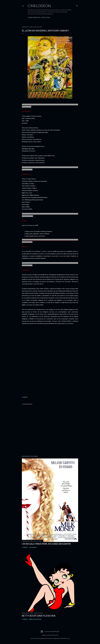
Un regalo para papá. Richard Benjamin (46, 544)
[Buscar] (77, 5)
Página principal (34, 17)
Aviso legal (46, 17)
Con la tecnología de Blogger (50, 631)
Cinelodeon (39, 6)
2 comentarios (33, 547)
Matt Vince (55, 635)
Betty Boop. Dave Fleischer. (39, 616)
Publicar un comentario (35, 619)
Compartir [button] (25, 397)
